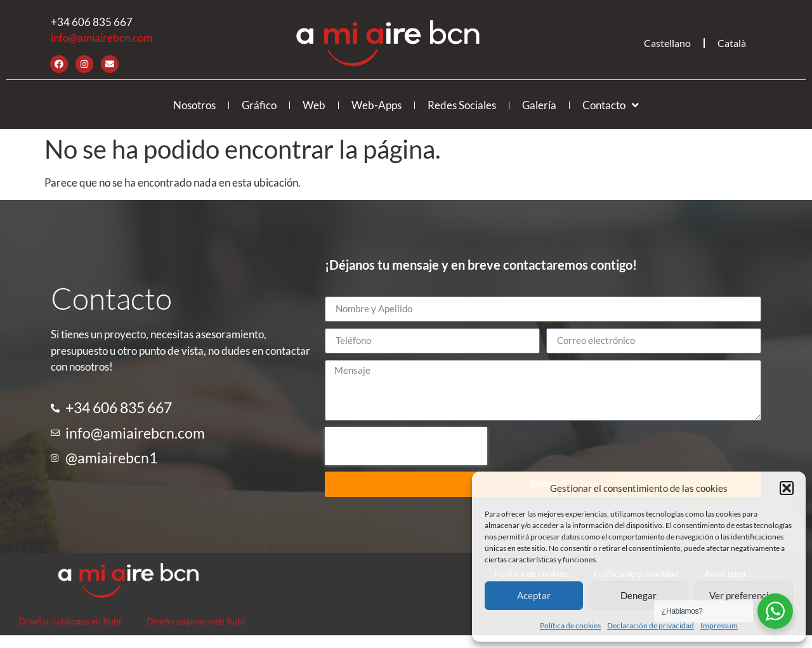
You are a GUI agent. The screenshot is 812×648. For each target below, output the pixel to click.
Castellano (667, 43)
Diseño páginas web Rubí (196, 621)
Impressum (719, 625)
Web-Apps (377, 105)
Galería (539, 105)
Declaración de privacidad (651, 625)
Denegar (638, 595)
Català (732, 43)
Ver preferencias (744, 595)
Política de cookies (570, 625)
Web (314, 105)
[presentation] (406, 446)
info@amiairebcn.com (101, 38)
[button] (787, 488)
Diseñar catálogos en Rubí (70, 621)
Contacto (611, 105)
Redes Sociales (462, 105)
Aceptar (534, 595)
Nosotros (194, 105)
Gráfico (259, 105)
